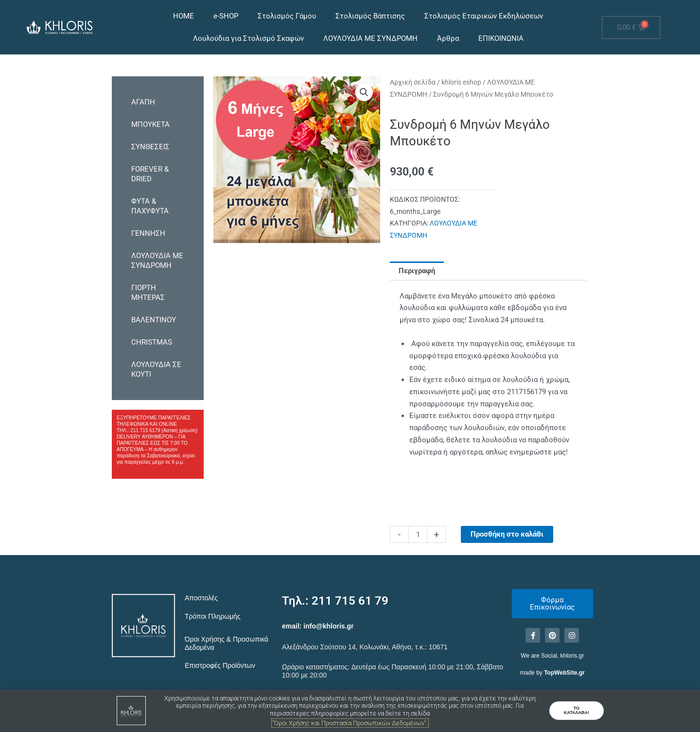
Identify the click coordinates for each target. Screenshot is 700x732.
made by (552, 673)
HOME (184, 16)
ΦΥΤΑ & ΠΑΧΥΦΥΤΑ (150, 206)
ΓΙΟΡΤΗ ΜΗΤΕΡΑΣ (148, 293)
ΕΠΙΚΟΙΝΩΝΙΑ (501, 38)
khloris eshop (461, 82)
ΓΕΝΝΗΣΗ (148, 233)
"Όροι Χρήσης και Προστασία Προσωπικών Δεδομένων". (350, 723)
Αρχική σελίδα (413, 82)
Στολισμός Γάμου (287, 16)
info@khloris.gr (328, 626)
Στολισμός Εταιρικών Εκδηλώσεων (484, 16)
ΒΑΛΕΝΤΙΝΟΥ (154, 320)
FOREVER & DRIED (150, 174)
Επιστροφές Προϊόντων (220, 665)
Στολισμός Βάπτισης (370, 16)
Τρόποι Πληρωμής (213, 616)
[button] (364, 92)
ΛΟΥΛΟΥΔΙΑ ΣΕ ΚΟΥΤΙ (156, 369)
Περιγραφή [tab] (417, 271)
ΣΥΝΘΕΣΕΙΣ (150, 147)
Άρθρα (448, 38)
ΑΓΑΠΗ (143, 102)
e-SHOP (226, 16)
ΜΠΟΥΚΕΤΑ (150, 124)
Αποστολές (201, 598)
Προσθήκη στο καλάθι (507, 534)
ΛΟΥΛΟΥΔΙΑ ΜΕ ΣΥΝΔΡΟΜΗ (370, 38)
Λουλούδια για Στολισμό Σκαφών (248, 38)
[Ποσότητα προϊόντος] (418, 534)
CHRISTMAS (152, 342)
